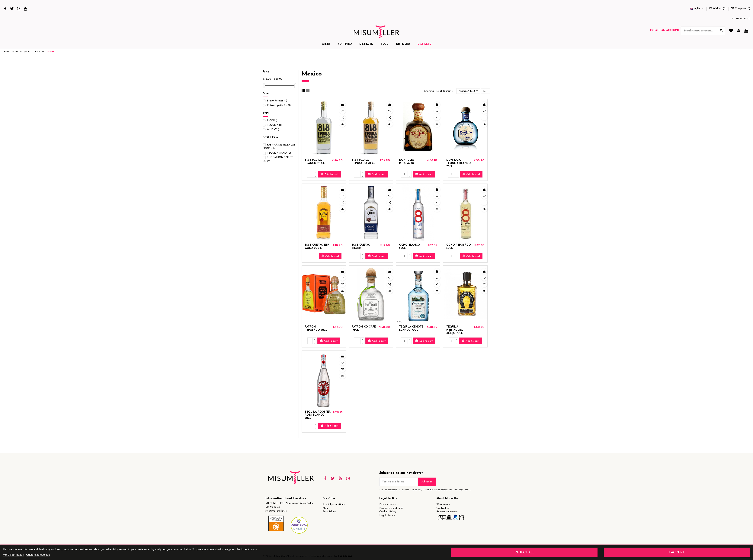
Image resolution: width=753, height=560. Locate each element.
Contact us (443, 508)
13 (486, 91)
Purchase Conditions (391, 508)
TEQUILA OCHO (279, 153)
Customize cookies (38, 555)
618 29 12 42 (273, 507)
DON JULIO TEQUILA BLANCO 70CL (459, 163)
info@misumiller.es (276, 511)
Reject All (524, 552)
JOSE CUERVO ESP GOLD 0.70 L (317, 247)
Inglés (697, 9)
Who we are (443, 504)
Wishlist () (718, 9)
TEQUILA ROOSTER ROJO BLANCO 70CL (318, 415)
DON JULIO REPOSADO (407, 162)
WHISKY (274, 130)
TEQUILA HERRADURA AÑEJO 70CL (455, 330)
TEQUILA (275, 125)
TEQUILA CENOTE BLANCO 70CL (411, 328)
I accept (677, 552)
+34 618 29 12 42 (740, 19)
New (325, 508)
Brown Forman (277, 101)
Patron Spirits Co (279, 105)
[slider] (264, 86)
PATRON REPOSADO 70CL (316, 328)
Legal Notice (387, 515)
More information (13, 555)
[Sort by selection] (468, 91)
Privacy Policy (388, 504)
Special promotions (334, 504)
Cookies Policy (388, 512)
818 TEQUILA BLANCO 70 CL (315, 162)
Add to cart (329, 174)
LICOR (273, 121)
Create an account (665, 30)
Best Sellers (329, 512)
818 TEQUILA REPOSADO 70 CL (364, 162)
